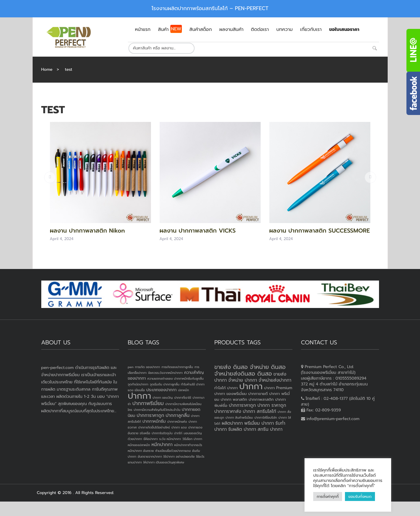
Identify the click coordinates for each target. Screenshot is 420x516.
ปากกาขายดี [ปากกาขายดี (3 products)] (258, 394)
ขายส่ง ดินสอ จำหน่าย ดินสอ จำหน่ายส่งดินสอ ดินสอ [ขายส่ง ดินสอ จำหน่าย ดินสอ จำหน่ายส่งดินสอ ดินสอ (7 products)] (250, 370)
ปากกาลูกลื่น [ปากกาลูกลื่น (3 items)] (178, 415)
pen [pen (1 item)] (131, 367)
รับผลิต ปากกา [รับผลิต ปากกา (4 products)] (242, 429)
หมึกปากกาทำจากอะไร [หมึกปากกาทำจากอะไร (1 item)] (188, 445)
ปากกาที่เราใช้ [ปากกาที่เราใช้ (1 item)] (183, 398)
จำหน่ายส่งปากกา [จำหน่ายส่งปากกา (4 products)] (275, 380)
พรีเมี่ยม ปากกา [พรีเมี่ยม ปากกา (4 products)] (259, 423)
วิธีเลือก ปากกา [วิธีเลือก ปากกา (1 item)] (192, 439)
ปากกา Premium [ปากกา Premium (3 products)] (278, 388)
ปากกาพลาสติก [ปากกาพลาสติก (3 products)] (261, 399)
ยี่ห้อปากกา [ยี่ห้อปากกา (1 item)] (151, 439)
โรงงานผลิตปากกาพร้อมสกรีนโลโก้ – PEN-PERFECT (210, 8)
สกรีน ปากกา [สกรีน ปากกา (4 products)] (270, 429)
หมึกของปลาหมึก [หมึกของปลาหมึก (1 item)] (139, 445)
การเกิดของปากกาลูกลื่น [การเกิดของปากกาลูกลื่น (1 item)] (177, 367)
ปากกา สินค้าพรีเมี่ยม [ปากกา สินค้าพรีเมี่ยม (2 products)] (239, 417)
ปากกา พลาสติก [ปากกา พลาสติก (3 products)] (234, 399)
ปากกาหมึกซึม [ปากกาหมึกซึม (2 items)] (154, 421)
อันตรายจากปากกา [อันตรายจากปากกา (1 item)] (150, 456)
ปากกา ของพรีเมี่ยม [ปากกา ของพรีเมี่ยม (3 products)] (231, 394)
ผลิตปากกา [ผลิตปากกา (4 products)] (232, 423)
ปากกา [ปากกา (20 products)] (251, 386)
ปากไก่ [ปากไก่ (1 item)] (178, 433)
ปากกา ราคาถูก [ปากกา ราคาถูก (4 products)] (272, 405)
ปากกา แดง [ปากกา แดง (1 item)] (179, 427)
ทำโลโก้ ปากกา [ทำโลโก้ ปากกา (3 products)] (226, 388)
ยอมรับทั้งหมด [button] (360, 496)
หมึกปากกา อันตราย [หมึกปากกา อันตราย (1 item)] (141, 451)
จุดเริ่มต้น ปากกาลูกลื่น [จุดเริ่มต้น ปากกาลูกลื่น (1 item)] (165, 384)
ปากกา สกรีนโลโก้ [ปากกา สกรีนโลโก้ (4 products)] (260, 411)
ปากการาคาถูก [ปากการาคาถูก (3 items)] (151, 415)
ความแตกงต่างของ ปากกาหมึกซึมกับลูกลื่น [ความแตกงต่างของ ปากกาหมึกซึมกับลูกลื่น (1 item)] (175, 378)
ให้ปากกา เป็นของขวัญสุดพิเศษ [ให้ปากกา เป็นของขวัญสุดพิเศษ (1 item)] (164, 462)
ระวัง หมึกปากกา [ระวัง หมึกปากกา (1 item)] (170, 439)
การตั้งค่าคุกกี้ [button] (328, 496)
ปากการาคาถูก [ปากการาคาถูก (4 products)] (242, 405)
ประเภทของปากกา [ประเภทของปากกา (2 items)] (162, 390)
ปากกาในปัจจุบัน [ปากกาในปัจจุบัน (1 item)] (162, 433)
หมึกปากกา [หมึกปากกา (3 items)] (162, 445)
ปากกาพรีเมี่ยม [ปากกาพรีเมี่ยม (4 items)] (148, 403)
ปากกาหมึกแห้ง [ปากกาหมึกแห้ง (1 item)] (177, 422)
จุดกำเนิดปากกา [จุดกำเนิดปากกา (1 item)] (138, 384)
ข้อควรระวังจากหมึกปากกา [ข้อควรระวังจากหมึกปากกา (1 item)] (165, 373)
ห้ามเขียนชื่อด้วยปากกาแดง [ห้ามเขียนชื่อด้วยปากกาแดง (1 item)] (173, 451)
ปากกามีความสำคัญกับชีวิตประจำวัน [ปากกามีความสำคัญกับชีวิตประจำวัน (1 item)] (157, 410)
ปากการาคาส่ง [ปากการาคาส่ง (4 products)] (228, 411)
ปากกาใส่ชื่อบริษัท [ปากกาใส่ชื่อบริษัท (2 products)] (266, 417)
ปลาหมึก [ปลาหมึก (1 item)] (184, 390)
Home (47, 69)
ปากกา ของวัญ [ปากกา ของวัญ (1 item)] (163, 398)
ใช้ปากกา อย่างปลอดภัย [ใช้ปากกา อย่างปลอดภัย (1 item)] (179, 456)
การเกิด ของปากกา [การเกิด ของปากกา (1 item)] (148, 367)
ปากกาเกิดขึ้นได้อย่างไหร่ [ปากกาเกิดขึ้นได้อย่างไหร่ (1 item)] (154, 427)
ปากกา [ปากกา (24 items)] (140, 396)
